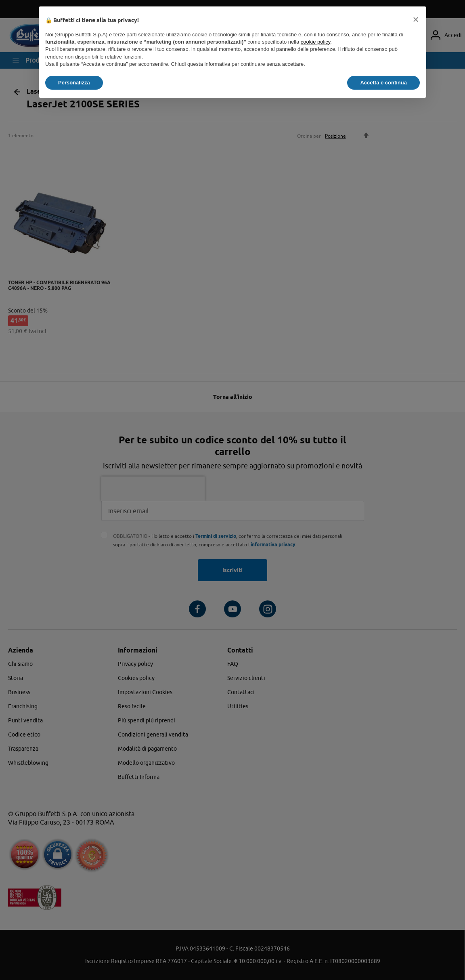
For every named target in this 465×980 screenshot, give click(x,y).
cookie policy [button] (315, 42)
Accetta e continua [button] (383, 83)
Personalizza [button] (74, 83)
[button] (416, 19)
